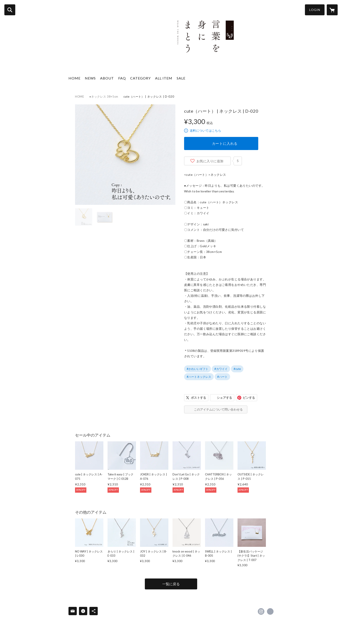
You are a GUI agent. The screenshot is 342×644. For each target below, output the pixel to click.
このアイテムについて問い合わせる (218, 409)
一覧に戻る (171, 584)
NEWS (90, 78)
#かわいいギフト (198, 369)
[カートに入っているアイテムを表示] (332, 10)
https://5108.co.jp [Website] (270, 611)
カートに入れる (225, 143)
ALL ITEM (164, 78)
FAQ (122, 78)
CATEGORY (140, 78)
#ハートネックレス (199, 377)
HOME (74, 78)
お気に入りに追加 (210, 161)
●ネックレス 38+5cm (104, 97)
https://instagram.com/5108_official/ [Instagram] (261, 611)
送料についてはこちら (205, 130)
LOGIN (315, 10)
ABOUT (107, 78)
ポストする (198, 398)
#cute (237, 369)
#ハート (222, 377)
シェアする (224, 398)
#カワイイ (221, 369)
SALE (181, 78)
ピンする (249, 398)
